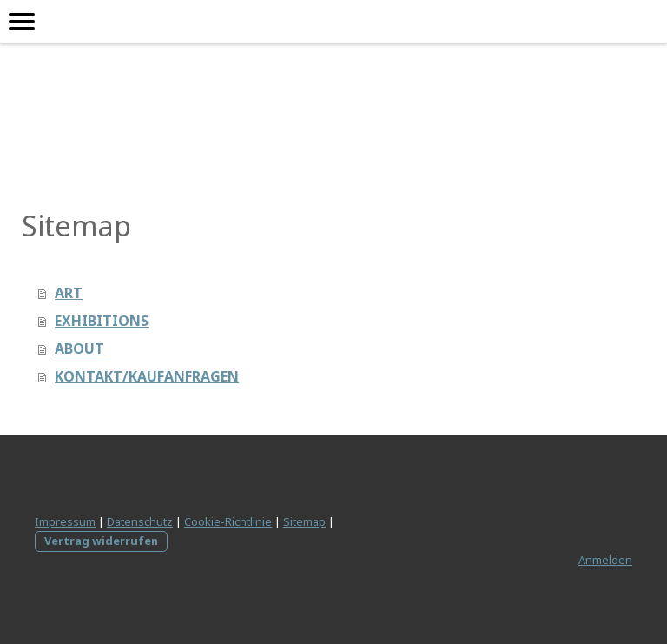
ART (69, 293)
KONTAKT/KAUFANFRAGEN (147, 376)
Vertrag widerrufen (101, 541)
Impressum (65, 521)
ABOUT (79, 349)
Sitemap (304, 521)
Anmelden (605, 560)
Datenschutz (140, 521)
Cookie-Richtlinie (228, 521)
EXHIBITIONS (102, 321)
